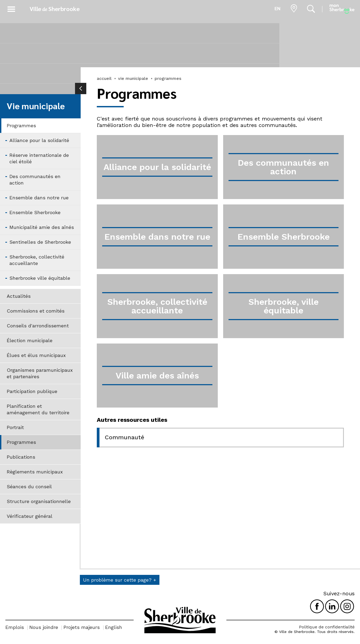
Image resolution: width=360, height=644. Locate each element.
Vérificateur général (30, 516)
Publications (21, 457)
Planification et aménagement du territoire (38, 409)
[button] (11, 8)
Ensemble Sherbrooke (35, 212)
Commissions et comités (36, 311)
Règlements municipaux (35, 472)
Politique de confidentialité (327, 627)
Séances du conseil (29, 486)
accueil (104, 78)
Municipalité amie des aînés (42, 227)
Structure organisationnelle (39, 501)
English (114, 627)
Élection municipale (30, 340)
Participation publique (32, 391)
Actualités (19, 296)
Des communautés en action (35, 180)
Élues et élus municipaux (36, 355)
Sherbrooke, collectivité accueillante (37, 260)
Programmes (21, 125)
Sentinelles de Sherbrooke (40, 242)
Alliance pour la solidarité (39, 140)
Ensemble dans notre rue (39, 198)
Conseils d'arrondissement (38, 326)
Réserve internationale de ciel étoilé (39, 158)
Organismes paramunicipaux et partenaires (40, 373)
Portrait (15, 427)
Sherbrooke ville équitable (40, 278)
